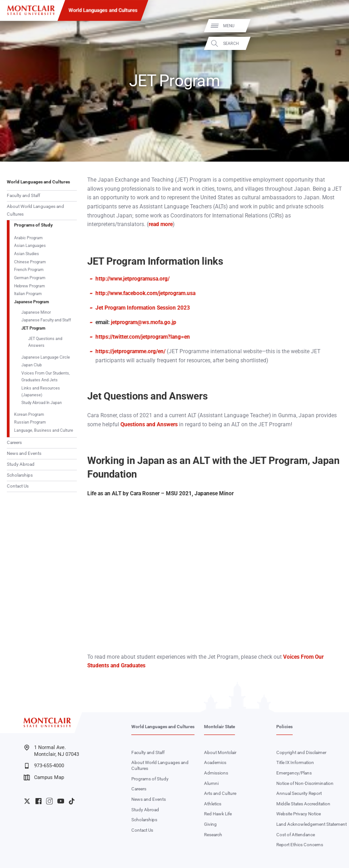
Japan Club (32, 365)
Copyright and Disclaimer (301, 752)
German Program (30, 278)
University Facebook (38, 801)
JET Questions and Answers (45, 342)
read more (161, 224)
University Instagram (49, 801)
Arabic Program (28, 238)
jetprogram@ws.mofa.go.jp (144, 322)
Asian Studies (27, 254)
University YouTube (61, 801)
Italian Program (28, 293)
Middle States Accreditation (303, 804)
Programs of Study (33, 225)
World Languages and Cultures (103, 10)
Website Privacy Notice (299, 814)
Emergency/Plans (294, 773)
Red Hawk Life (218, 814)
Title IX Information (295, 762)
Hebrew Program (30, 286)
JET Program (33, 328)
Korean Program (29, 414)
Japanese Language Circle (46, 357)
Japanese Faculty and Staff (46, 320)
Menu (332, 26)
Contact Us (18, 486)
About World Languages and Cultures (35, 210)
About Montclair (220, 752)
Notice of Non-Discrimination (305, 783)
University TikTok (72, 801)
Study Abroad (21, 464)
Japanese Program (32, 302)
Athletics (213, 804)
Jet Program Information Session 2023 (143, 308)
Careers (14, 442)
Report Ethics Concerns (300, 845)
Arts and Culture (220, 793)
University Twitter (27, 801)
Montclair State (219, 727)
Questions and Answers (149, 424)
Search (334, 43)
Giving (210, 824)
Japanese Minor (36, 312)
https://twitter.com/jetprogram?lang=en (143, 337)
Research (213, 835)
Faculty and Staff (23, 195)
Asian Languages (30, 245)
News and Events (24, 453)
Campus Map (44, 778)
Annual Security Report (299, 793)
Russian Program (30, 422)
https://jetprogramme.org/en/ (130, 351)
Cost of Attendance (296, 835)
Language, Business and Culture (44, 430)
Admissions (216, 773)
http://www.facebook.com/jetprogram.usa (145, 293)
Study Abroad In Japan (42, 402)
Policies (284, 727)
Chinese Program (30, 262)
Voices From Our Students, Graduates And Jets (46, 376)
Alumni (211, 783)
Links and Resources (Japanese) (41, 391)
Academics (215, 762)
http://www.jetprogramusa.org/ (132, 279)
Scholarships (20, 475)
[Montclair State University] (31, 10)
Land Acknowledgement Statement (312, 824)
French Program (29, 269)
